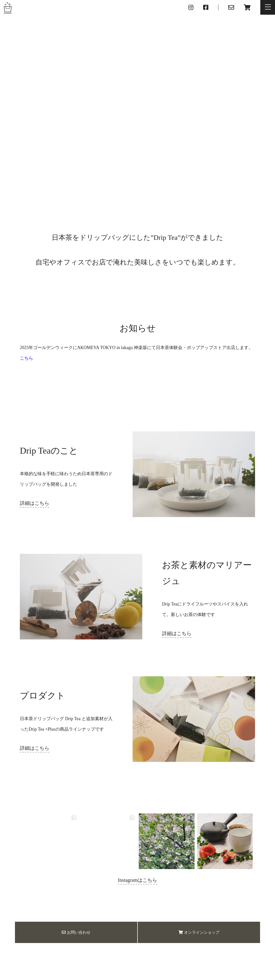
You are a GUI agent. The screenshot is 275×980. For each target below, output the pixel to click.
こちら (26, 358)
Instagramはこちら (137, 880)
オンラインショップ (199, 932)
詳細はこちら (35, 503)
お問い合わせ (76, 932)
